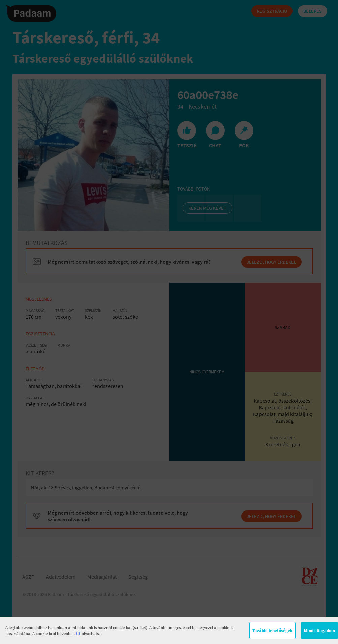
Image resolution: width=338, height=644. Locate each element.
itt (78, 633)
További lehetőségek (272, 630)
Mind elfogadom (319, 630)
